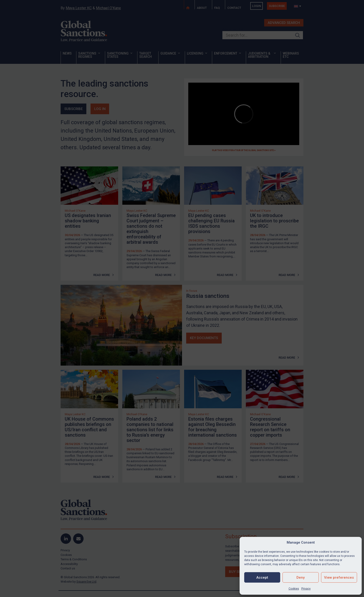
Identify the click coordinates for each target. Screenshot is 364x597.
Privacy (306, 589)
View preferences (339, 578)
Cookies (294, 589)
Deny (301, 578)
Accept (262, 578)
